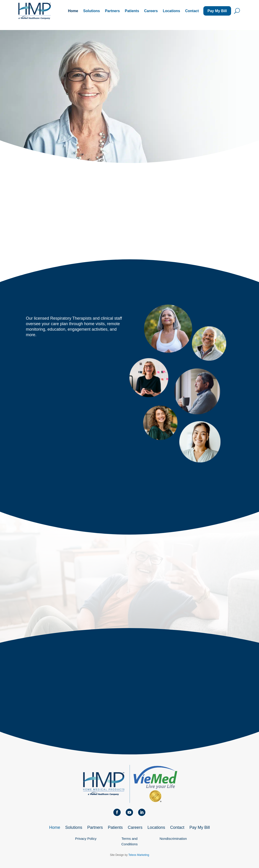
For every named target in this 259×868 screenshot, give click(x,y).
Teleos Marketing (139, 855)
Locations (172, 11)
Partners (112, 11)
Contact (192, 11)
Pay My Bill (217, 11)
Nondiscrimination (173, 839)
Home (73, 11)
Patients (132, 11)
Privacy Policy (86, 839)
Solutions (91, 11)
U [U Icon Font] (237, 11)
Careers (151, 11)
